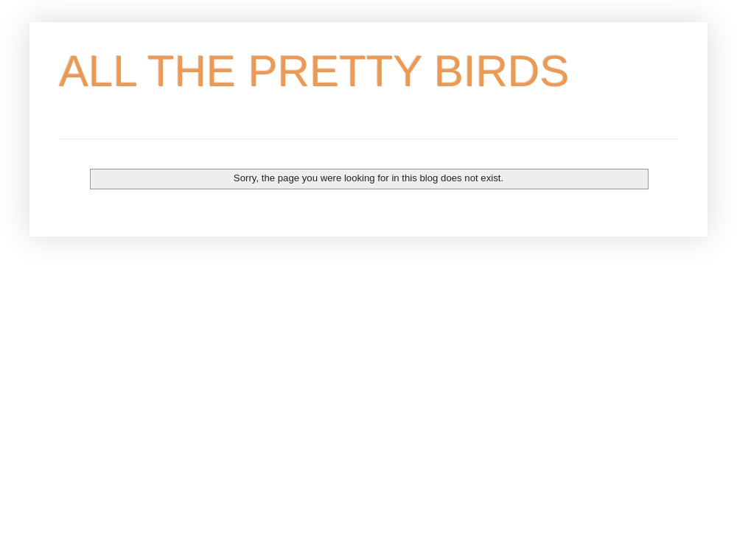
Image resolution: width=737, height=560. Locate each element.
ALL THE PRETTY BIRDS (314, 71)
